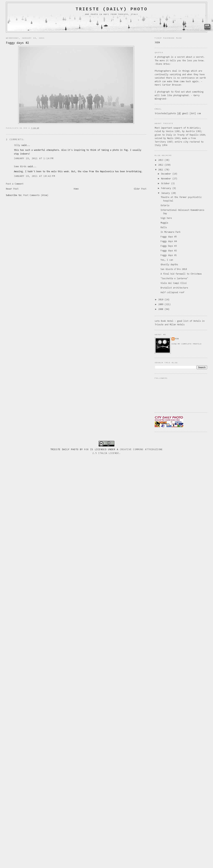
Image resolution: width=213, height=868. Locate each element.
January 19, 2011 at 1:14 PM (34, 159)
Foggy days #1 (169, 255)
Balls (164, 227)
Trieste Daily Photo (64, 450)
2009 (161, 304)
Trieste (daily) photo (112, 9)
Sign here (166, 218)
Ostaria (165, 206)
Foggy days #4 (169, 241)
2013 (161, 160)
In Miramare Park (171, 232)
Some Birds (20, 167)
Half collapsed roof (172, 293)
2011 (161, 170)
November (167, 179)
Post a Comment (15, 184)
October (166, 184)
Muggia (164, 223)
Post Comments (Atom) (36, 195)
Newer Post (12, 189)
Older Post (140, 189)
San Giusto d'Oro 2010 (174, 269)
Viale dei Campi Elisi (174, 283)
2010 (161, 300)
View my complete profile (187, 344)
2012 (161, 165)
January (166, 193)
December (167, 174)
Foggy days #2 (17, 43)
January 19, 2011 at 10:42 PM (34, 176)
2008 (161, 309)
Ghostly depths (169, 265)
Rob (86, 450)
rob (177, 339)
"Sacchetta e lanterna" (174, 279)
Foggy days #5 (169, 237)
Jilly (17, 145)
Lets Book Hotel (164, 321)
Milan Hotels (177, 325)
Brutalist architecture (174, 288)
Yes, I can (167, 260)
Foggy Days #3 (169, 246)
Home (76, 189)
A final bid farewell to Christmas (181, 274)
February (167, 188)
